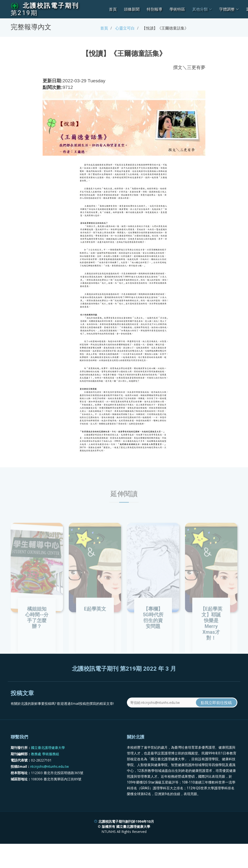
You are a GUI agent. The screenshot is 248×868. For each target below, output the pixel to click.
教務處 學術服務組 (45, 775)
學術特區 (177, 9)
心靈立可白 (125, 28)
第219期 (24, 13)
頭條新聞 (132, 9)
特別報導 (155, 9)
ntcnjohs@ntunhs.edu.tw (50, 788)
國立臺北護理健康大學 (48, 769)
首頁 (113, 9)
